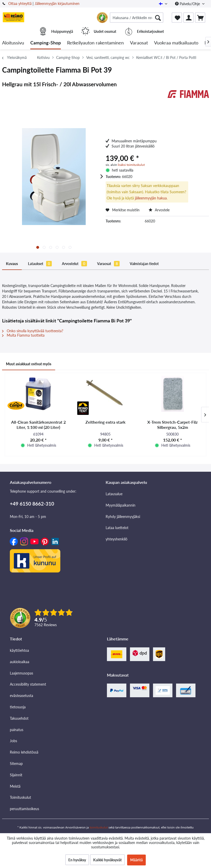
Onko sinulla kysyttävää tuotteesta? (33, 331)
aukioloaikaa (20, 662)
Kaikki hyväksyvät (107, 860)
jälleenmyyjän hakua (151, 198)
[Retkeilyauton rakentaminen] (95, 43)
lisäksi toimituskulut (131, 165)
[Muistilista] (177, 18)
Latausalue (114, 494)
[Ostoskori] (200, 18)
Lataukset (40, 264)
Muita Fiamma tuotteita (23, 335)
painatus (17, 730)
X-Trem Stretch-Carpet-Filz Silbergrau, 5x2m (172, 425)
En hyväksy (77, 860)
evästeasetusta (21, 696)
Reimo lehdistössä (24, 752)
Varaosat (108, 264)
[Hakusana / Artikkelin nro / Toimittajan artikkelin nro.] (137, 18)
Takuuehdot (19, 718)
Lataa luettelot (117, 528)
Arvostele (159, 210)
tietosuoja (18, 707)
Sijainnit (16, 775)
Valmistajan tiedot (144, 264)
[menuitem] (137, 18)
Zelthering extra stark (105, 422)
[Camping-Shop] (46, 43)
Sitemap (16, 764)
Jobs (13, 741)
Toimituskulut (20, 797)
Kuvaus (12, 264)
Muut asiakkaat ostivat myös (29, 364)
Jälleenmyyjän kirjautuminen (57, 3)
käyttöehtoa (19, 650)
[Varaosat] (139, 43)
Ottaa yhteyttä (20, 3)
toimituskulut (99, 827)
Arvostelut (74, 264)
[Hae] (158, 18)
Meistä (15, 786)
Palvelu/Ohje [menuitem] (188, 4)
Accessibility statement (28, 684)
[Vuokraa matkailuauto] (176, 43)
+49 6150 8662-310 (32, 504)
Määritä (136, 860)
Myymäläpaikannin (121, 505)
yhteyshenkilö (117, 539)
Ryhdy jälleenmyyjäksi (123, 517)
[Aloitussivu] (13, 43)
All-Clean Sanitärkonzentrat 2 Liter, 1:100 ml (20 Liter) (38, 425)
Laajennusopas (21, 673)
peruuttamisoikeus (24, 809)
